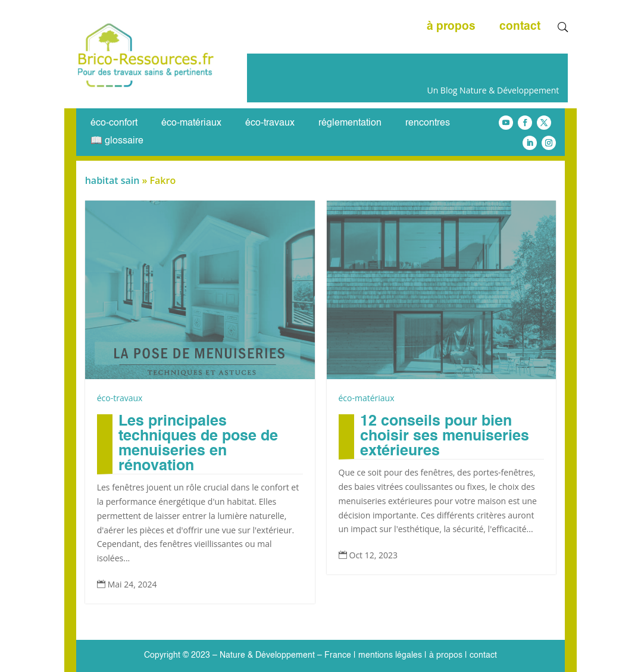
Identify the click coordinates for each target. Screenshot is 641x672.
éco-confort (114, 124)
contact (520, 27)
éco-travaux (270, 124)
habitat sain (112, 180)
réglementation (350, 124)
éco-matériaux (191, 124)
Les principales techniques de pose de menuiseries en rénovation (198, 444)
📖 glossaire (117, 141)
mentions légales (390, 655)
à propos (451, 27)
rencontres (428, 124)
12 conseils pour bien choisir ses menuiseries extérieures (445, 437)
